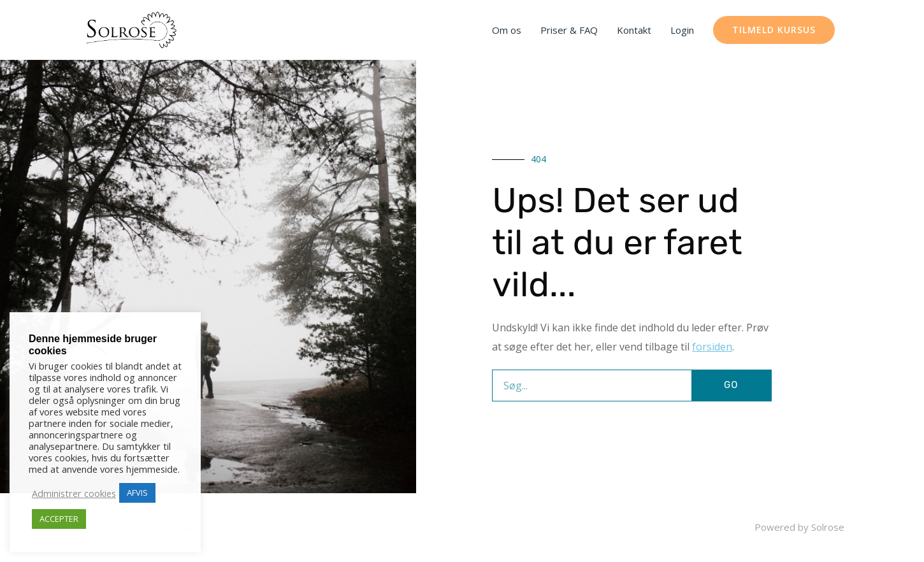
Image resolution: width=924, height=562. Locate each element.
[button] (774, 30)
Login (682, 30)
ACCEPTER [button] (59, 519)
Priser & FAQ (569, 30)
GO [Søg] (731, 385)
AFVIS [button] (137, 493)
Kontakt (634, 30)
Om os (507, 30)
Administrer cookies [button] (74, 493)
